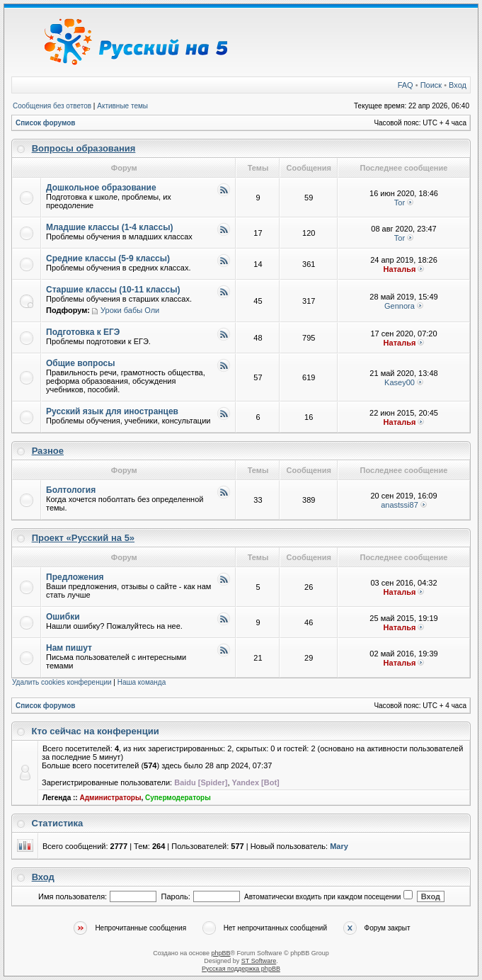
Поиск (431, 85)
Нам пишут (69, 648)
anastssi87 (400, 505)
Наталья (400, 269)
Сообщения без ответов (52, 106)
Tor (400, 203)
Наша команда (142, 682)
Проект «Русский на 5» (83, 538)
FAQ (406, 85)
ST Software (259, 961)
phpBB (220, 953)
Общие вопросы (80, 363)
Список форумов (46, 123)
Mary (339, 846)
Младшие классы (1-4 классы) (109, 227)
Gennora (400, 306)
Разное (48, 451)
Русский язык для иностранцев (112, 411)
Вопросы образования (84, 148)
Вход (458, 85)
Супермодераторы (178, 798)
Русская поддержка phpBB (241, 969)
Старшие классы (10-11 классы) (113, 290)
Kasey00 (400, 382)
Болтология (71, 490)
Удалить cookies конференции (62, 682)
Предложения (75, 577)
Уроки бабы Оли (130, 310)
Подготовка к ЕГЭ (83, 332)
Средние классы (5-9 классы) (108, 258)
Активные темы (122, 106)
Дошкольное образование (101, 188)
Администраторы (110, 798)
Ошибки (63, 617)
